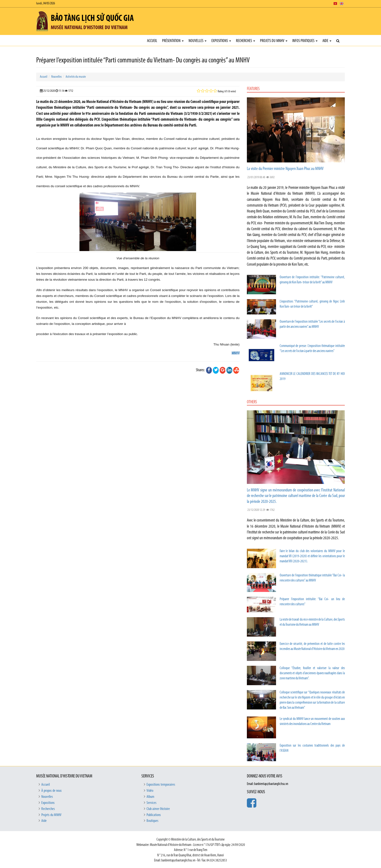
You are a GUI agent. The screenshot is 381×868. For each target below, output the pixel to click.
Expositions (221, 41)
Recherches (246, 41)
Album (150, 797)
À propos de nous (52, 791)
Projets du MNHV (274, 41)
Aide (327, 41)
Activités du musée (76, 77)
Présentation (173, 41)
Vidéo (150, 791)
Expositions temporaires (161, 785)
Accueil (152, 41)
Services (152, 803)
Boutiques (152, 821)
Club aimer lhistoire (158, 809)
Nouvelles (198, 41)
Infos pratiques (305, 41)
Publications (154, 815)
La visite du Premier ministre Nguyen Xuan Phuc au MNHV (285, 169)
